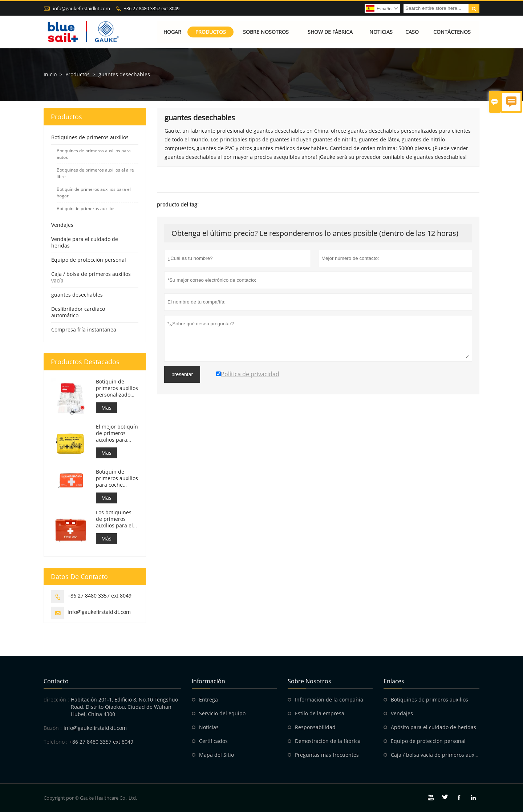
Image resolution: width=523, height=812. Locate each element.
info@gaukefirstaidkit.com (82, 8)
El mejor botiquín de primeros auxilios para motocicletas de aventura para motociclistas (117, 433)
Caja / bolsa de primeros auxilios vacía (91, 277)
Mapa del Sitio (216, 755)
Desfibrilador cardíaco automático (78, 312)
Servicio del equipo (222, 713)
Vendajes (62, 225)
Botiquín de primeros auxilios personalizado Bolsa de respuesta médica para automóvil (117, 388)
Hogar (172, 32)
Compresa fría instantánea (84, 329)
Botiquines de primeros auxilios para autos (94, 154)
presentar (182, 374)
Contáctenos (452, 32)
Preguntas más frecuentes (327, 755)
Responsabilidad (315, 727)
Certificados (213, 741)
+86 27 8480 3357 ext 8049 (152, 8)
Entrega (208, 700)
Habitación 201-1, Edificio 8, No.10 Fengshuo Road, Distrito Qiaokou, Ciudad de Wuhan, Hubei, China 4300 (124, 707)
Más (106, 408)
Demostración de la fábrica (328, 741)
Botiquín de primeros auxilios (86, 208)
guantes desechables (77, 295)
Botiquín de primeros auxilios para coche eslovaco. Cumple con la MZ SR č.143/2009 (117, 478)
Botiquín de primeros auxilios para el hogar (94, 192)
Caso (412, 32)
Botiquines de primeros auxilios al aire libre (95, 173)
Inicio (50, 74)
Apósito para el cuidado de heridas (433, 727)
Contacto (56, 681)
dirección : (56, 700)
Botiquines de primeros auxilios (90, 137)
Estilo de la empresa (320, 713)
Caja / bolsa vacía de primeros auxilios (437, 755)
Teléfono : (56, 742)
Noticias (381, 32)
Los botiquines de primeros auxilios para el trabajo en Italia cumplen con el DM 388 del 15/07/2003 (115, 519)
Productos (211, 32)
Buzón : (53, 728)
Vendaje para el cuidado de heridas (85, 242)
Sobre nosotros (266, 32)
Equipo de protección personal (89, 260)
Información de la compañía (329, 700)
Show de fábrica (331, 32)
